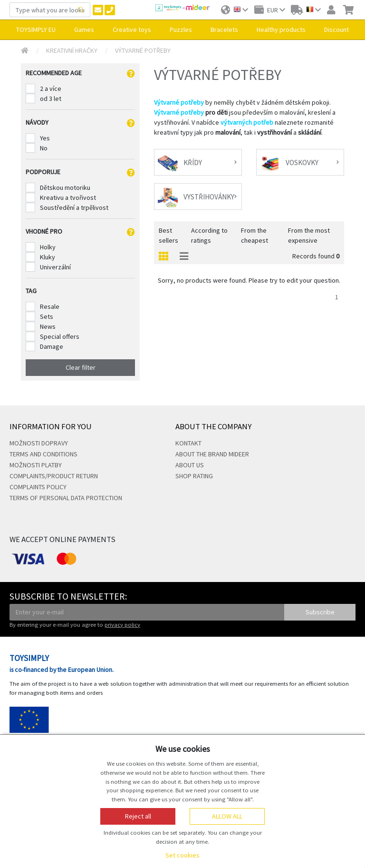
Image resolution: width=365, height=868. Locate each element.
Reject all (138, 816)
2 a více (51, 89)
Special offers (60, 336)
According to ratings (209, 235)
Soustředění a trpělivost (74, 207)
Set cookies (182, 855)
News (48, 326)
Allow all (227, 816)
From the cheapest (255, 235)
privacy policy (122, 625)
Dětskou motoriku (65, 187)
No (44, 148)
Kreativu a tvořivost (68, 197)
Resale (50, 306)
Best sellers (168, 235)
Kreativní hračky (72, 50)
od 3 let (51, 99)
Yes (45, 138)
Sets (47, 316)
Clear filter (81, 367)
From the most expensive (309, 235)
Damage (52, 346)
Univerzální (55, 267)
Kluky (48, 257)
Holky (48, 247)
